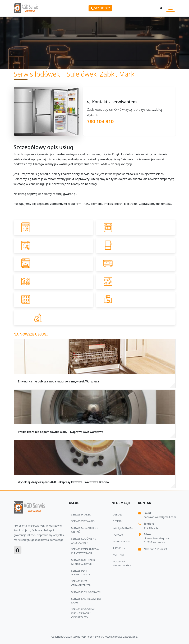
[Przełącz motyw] (161, 8)
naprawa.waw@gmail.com (160, 517)
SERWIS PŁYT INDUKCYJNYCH (81, 573)
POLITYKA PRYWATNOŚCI (122, 563)
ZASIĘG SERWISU (123, 528)
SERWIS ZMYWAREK (83, 521)
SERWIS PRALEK (81, 514)
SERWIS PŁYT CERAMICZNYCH (81, 583)
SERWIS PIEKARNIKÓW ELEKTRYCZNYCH (85, 551)
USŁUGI (117, 514)
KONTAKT (119, 555)
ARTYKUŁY (119, 548)
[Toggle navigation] (170, 8)
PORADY (118, 535)
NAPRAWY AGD (122, 541)
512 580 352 (100, 8)
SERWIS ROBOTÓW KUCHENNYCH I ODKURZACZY (83, 613)
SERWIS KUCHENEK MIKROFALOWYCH (83, 562)
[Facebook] (18, 550)
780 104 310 (100, 121)
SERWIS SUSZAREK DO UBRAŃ (85, 530)
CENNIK (118, 521)
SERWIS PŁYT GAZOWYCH (87, 592)
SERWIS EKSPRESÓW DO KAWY (86, 601)
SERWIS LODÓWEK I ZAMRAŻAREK (83, 541)
